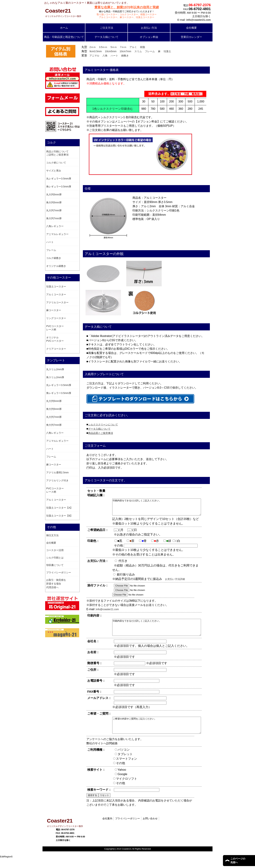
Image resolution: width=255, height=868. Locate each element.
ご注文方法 (107, 28)
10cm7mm (125, 51)
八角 (105, 56)
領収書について (55, 565)
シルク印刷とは (55, 558)
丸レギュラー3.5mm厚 (59, 179)
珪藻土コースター (56, 287)
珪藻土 (167, 51)
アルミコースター (56, 294)
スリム (138, 51)
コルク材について (56, 163)
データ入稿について (107, 37)
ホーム (64, 28)
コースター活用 (55, 550)
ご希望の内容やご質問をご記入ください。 (162, 733)
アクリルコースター (57, 302)
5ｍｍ (114, 47)
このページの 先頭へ (238, 860)
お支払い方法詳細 (175, 582)
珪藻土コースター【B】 (59, 516)
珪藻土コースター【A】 (59, 508)
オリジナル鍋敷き (56, 266)
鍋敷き (125, 56)
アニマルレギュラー (57, 234)
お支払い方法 (149, 28)
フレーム (150, 51)
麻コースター (54, 310)
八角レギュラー (55, 226)
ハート (114, 56)
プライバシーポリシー (59, 572)
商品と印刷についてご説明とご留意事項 (57, 153)
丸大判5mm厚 (54, 194)
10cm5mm (111, 51)
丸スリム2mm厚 (55, 369)
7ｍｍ (123, 47)
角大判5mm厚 (54, 202)
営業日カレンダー (191, 37)
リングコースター (56, 318)
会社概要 (191, 28)
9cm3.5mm (96, 51)
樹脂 (143, 47)
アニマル (94, 56)
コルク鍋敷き (54, 258)
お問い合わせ (150, 828)
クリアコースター (56, 349)
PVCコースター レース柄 (55, 328)
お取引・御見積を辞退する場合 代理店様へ (56, 584)
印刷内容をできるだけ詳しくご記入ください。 (162, 509)
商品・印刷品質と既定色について (64, 37)
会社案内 (107, 828)
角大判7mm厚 (54, 218)
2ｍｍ (93, 47)
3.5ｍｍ (103, 47)
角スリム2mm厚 (55, 377)
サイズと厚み (54, 171)
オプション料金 (149, 37)
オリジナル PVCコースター (55, 339)
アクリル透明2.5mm (57, 472)
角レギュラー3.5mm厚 (59, 187)
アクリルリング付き (57, 480)
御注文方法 (52, 535)
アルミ (133, 47)
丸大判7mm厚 (54, 210)
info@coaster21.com (107, 612)
